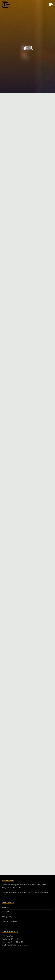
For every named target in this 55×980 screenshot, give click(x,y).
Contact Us (6, 912)
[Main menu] (51, 4)
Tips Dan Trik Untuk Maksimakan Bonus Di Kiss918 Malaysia (25, 893)
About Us (5, 907)
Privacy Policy (7, 917)
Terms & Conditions (9, 921)
